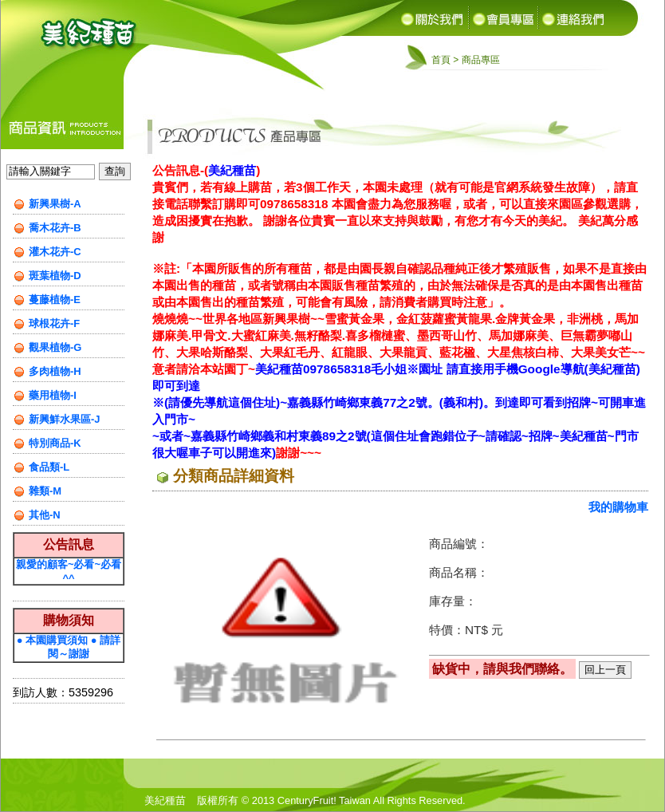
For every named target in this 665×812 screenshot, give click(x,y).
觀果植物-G (55, 347)
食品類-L (49, 467)
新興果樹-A (55, 204)
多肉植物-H (55, 371)
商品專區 (481, 60)
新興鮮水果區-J (65, 419)
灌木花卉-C (55, 252)
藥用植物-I (53, 395)
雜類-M (45, 491)
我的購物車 (618, 507)
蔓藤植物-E (55, 300)
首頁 (441, 60)
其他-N (45, 515)
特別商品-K (55, 443)
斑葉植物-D (55, 276)
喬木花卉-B (55, 228)
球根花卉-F (54, 323)
